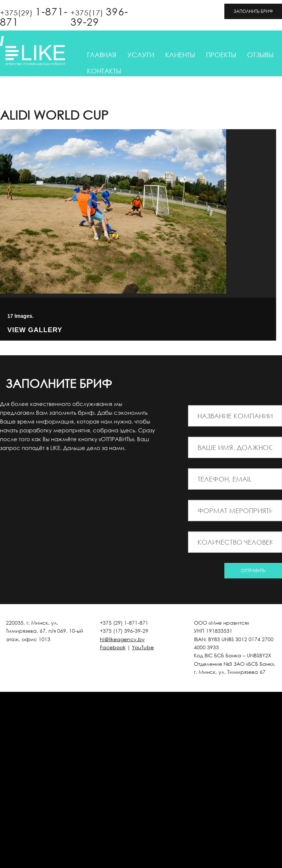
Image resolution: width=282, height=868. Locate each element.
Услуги (141, 55)
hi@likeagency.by (122, 639)
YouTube (143, 647)
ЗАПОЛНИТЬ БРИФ (253, 11)
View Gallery (35, 331)
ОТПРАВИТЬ (253, 571)
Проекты (221, 55)
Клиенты (180, 55)
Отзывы (260, 55)
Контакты (104, 71)
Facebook (113, 647)
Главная (102, 55)
